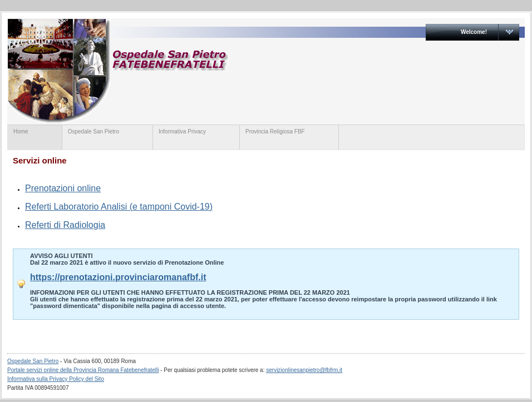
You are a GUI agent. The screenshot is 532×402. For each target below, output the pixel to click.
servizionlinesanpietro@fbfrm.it (304, 370)
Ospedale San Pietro (223, 71)
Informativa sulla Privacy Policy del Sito (56, 379)
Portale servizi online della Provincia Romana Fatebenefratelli (83, 370)
